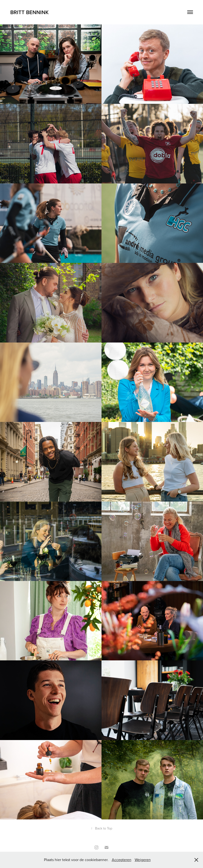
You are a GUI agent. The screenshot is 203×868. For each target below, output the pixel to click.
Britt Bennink (29, 12)
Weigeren (143, 860)
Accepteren (122, 860)
